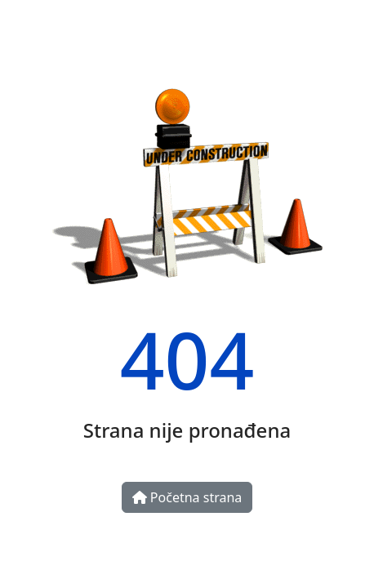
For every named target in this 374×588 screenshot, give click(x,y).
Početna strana (187, 497)
